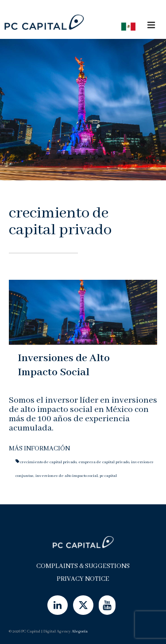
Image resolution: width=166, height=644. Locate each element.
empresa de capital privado (104, 462)
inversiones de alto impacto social (67, 476)
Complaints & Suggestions (83, 566)
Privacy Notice (83, 579)
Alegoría (80, 631)
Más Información (39, 449)
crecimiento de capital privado (48, 462)
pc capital (108, 476)
